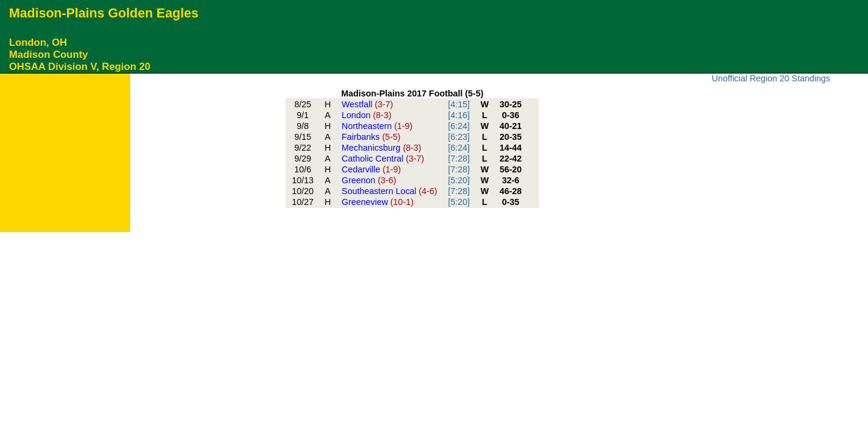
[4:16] (459, 115)
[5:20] (459, 180)
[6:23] (459, 137)
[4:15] (459, 104)
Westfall (367, 104)
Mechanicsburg (382, 148)
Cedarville (371, 169)
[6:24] (459, 126)
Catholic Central (383, 159)
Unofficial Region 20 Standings (771, 78)
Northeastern (377, 126)
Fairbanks (371, 137)
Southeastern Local (389, 191)
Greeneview (378, 202)
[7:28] (459, 159)
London (366, 115)
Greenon (369, 180)
